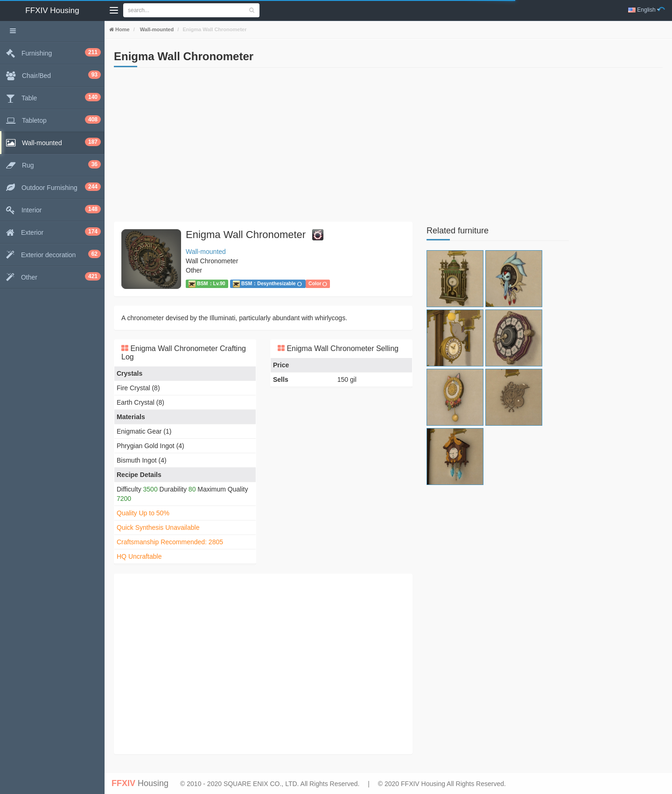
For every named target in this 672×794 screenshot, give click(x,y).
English (644, 10)
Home (122, 29)
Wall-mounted (156, 29)
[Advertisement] (263, 147)
